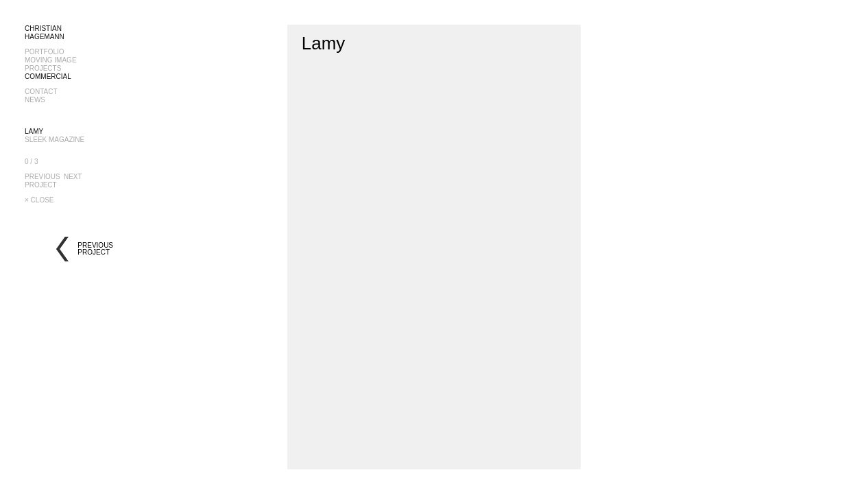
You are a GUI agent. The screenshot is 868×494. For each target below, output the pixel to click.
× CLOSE (39, 200)
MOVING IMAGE (51, 60)
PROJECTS (43, 68)
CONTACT (41, 92)
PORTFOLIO (45, 52)
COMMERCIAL (48, 77)
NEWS (35, 100)
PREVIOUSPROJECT (43, 181)
